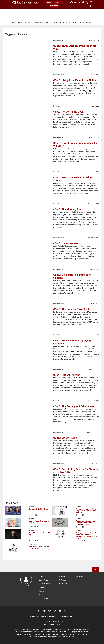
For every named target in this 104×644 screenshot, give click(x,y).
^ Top (95, 569)
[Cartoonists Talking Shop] (13, 510)
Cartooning (57, 23)
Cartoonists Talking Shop (38, 509)
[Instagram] (91, 2)
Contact (59, 3)
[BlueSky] (79, 2)
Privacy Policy (79, 577)
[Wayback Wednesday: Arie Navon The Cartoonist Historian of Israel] (60, 522)
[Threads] (87, 2)
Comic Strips (24, 23)
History (67, 23)
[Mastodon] (83, 2)
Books (74, 23)
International (85, 23)
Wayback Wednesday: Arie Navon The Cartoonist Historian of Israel (86, 523)
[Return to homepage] (27, 589)
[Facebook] (72, 2)
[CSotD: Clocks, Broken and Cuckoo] (13, 523)
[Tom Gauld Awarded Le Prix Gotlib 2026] (13, 548)
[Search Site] (91, 6)
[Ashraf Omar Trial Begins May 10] (13, 534)
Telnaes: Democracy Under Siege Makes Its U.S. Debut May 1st (86, 511)
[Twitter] (75, 2)
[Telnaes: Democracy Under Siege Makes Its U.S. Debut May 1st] (60, 510)
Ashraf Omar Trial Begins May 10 (40, 534)
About (49, 3)
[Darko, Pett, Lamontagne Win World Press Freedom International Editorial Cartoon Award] (60, 534)
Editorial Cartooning (41, 23)
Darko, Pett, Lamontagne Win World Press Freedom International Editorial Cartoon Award (87, 535)
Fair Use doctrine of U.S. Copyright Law (66, 632)
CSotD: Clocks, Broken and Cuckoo (39, 522)
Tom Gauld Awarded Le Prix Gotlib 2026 (39, 547)
